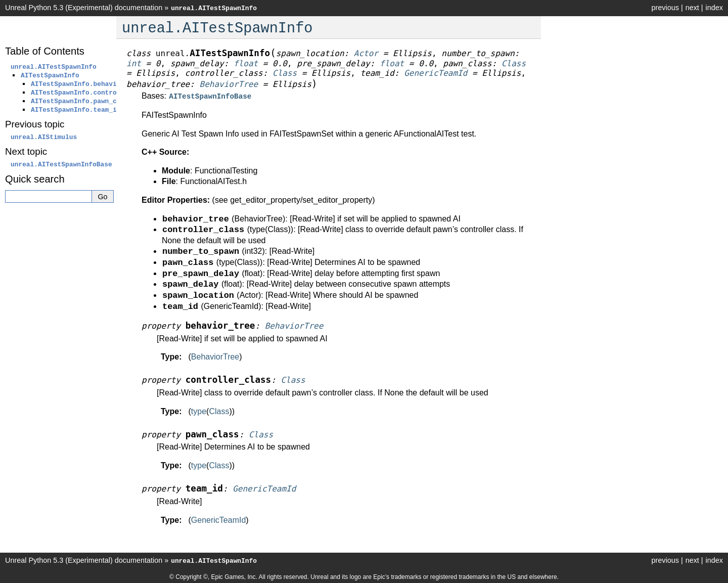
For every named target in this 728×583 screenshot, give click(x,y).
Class (219, 410)
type (199, 410)
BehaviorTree (215, 356)
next (692, 8)
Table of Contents (45, 51)
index (714, 8)
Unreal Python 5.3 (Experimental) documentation (84, 8)
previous (665, 8)
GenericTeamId (219, 519)
